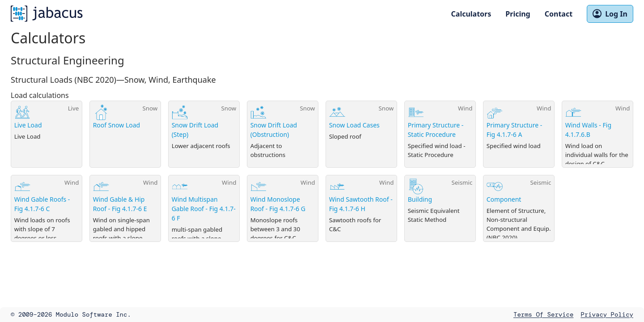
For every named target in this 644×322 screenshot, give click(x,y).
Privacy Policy (607, 314)
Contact (559, 14)
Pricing (518, 14)
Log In (610, 14)
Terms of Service (543, 314)
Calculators (471, 14)
